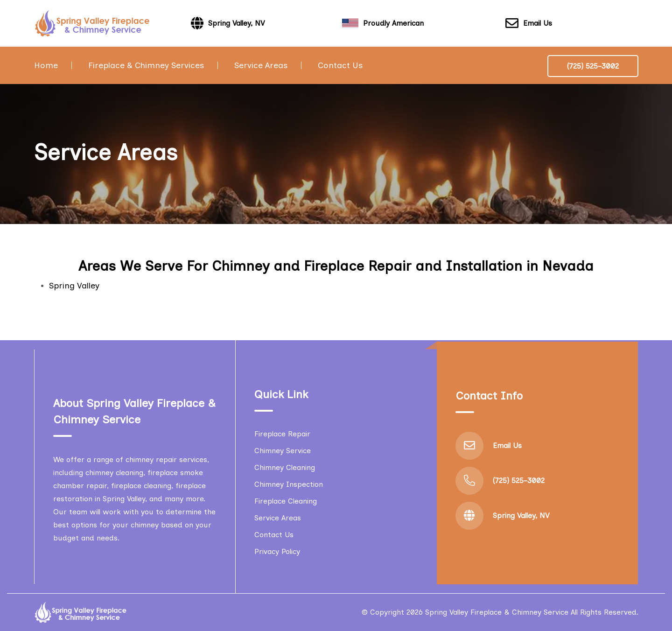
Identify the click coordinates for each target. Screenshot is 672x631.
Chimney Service (283, 451)
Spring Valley (74, 286)
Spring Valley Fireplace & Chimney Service (497, 612)
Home (46, 65)
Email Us (529, 24)
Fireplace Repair (282, 434)
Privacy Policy (277, 551)
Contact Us (340, 65)
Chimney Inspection (289, 484)
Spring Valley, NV (521, 515)
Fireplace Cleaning (286, 501)
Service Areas (261, 65)
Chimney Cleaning (285, 467)
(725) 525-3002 (593, 66)
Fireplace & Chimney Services (146, 65)
